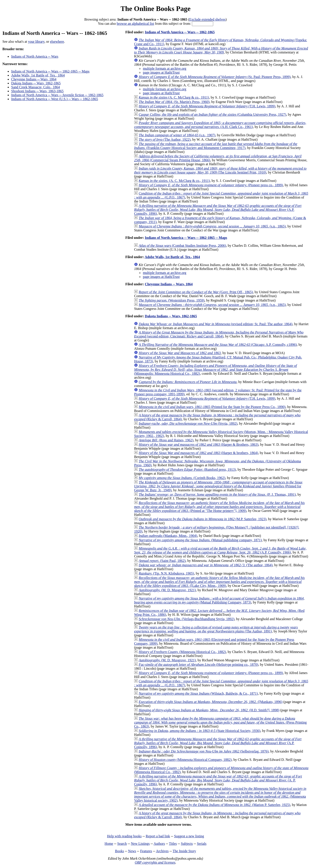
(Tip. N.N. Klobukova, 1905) (166, 573)
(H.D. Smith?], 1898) (209, 710)
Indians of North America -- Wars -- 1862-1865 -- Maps (50, 71)
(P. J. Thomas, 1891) (217, 494)
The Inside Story (184, 851)
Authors (159, 844)
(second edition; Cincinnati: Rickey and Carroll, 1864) (219, 334)
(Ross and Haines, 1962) (166, 440)
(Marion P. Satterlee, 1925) (214, 805)
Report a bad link (158, 836)
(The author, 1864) (206, 565)
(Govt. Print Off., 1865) (196, 292)
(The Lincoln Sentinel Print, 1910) (220, 170)
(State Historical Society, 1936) (199, 731)
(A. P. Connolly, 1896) (218, 780)
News (132, 851)
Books (119, 851)
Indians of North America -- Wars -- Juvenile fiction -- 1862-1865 (57, 95)
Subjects (187, 844)
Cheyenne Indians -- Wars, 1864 (34, 79)
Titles (173, 844)
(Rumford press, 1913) (187, 470)
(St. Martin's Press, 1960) (174, 102)
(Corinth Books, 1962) (182, 478)
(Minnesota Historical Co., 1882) (182, 652)
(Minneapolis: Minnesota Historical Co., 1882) (215, 370)
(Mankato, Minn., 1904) (168, 536)
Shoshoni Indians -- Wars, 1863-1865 (37, 91)
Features (146, 851)
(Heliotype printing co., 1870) (198, 665)
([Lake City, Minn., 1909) (219, 582)
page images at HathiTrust (161, 72)
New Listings (140, 844)
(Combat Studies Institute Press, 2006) (182, 246)
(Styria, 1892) (188, 423)
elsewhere (57, 42)
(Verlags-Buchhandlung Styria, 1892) (186, 619)
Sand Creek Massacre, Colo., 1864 (36, 87)
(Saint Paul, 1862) (162, 561)
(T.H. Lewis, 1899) (207, 106)
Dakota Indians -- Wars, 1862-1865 (36, 83)
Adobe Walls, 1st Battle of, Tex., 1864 (38, 75)
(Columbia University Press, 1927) (212, 114)
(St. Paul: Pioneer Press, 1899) (214, 77)
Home (109, 844)
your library (36, 42)
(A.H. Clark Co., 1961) (220, 125)
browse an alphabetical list (135, 24)
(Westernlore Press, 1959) (172, 300)
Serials (202, 844)
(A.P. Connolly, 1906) (220, 550)
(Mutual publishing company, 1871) (200, 540)
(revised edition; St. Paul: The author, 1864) (215, 324)
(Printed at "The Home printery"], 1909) (219, 507)
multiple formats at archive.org (164, 68)
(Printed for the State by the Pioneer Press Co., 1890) (212, 407)
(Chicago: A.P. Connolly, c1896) (218, 345)
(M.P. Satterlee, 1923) (202, 519)
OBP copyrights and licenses (155, 862)
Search (122, 844)
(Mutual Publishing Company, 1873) (219, 600)
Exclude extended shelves (207, 19)
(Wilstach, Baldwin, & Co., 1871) (198, 693)
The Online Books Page (155, 9)
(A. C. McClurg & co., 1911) (174, 97)
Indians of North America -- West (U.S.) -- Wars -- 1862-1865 (55, 99)
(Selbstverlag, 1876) (204, 751)
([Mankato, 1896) (210, 702)
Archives (162, 851)
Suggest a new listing (189, 836)
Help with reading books (124, 836)
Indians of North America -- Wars (35, 56)
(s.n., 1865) (212, 226)
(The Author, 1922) (164, 139)
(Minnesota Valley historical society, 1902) (220, 794)
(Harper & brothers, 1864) (198, 453)
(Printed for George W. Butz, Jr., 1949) (218, 486)
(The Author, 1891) (216, 629)
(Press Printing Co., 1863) (220, 722)
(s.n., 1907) (177, 135)
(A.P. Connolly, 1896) (218, 210)
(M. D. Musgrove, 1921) (167, 590)
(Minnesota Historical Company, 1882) (185, 760)
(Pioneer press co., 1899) (211, 185)
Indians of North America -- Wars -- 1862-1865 (180, 32)
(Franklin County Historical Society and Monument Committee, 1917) (216, 146)
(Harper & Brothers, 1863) (198, 445)
